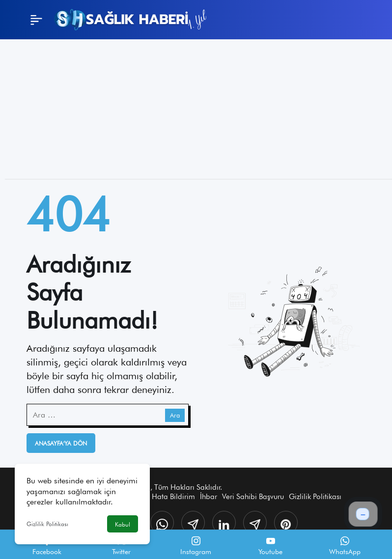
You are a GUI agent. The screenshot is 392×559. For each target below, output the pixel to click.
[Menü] (36, 20)
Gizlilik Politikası (47, 524)
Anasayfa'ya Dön (61, 443)
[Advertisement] (196, 110)
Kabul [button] (123, 524)
